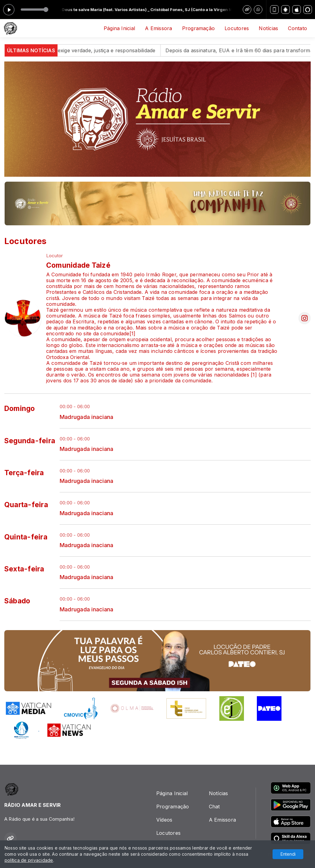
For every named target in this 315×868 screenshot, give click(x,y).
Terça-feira (24, 473)
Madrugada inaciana (86, 417)
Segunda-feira (30, 441)
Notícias (268, 28)
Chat (214, 807)
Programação (199, 28)
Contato (297, 28)
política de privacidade (29, 860)
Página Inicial (119, 28)
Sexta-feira (24, 569)
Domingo (20, 408)
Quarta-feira (26, 505)
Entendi (288, 854)
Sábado (17, 601)
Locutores (237, 28)
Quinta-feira (26, 537)
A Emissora (158, 28)
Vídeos (164, 820)
